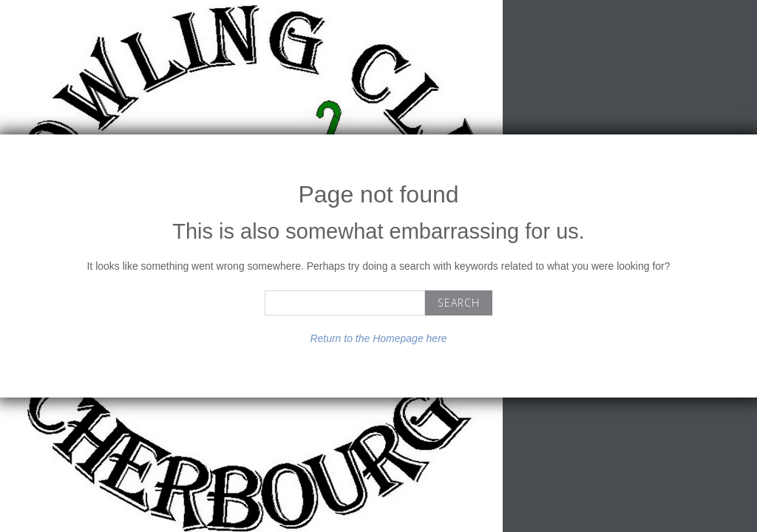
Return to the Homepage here (378, 338)
